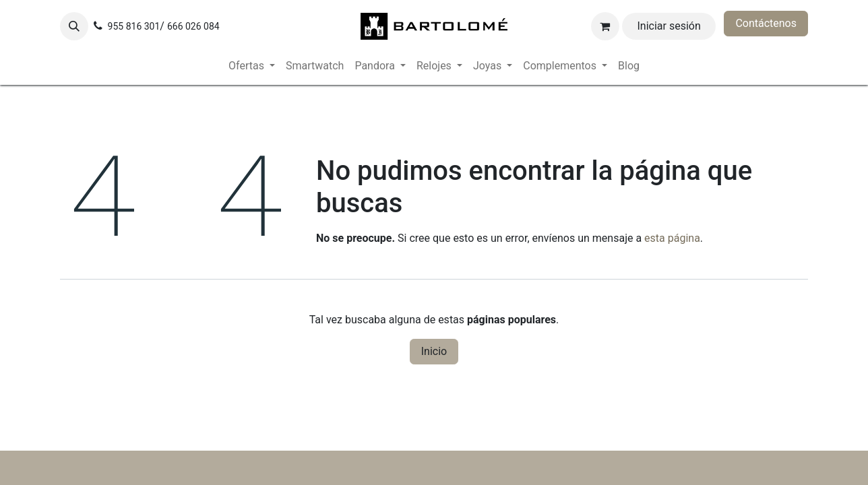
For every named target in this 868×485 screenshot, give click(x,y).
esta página (672, 238)
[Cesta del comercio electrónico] (605, 26)
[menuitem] (252, 66)
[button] (74, 26)
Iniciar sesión (669, 26)
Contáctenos (766, 23)
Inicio (434, 351)
